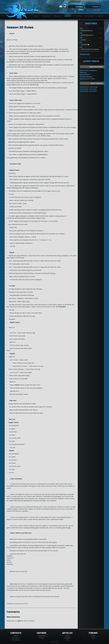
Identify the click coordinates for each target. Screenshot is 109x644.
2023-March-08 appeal (86, 77)
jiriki (81, 42)
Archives (42, 638)
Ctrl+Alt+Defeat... (85, 89)
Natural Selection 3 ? (85, 75)
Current (16, 636)
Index (93, 636)
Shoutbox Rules (85, 54)
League (100, 16)
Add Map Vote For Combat (87, 79)
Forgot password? (93, 11)
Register (97, 9)
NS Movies (67, 638)
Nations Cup (83, 73)
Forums (78, 16)
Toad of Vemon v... (85, 87)
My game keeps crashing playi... (89, 70)
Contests (46, 16)
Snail (81, 47)
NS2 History (16, 638)
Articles (68, 16)
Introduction (42, 636)
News (36, 16)
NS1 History (16, 640)
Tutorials (89, 16)
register (19, 621)
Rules (93, 638)
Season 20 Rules (20, 27)
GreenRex (95, 87)
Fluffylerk (10, 604)
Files (67, 640)
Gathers (57, 16)
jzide (81, 28)
